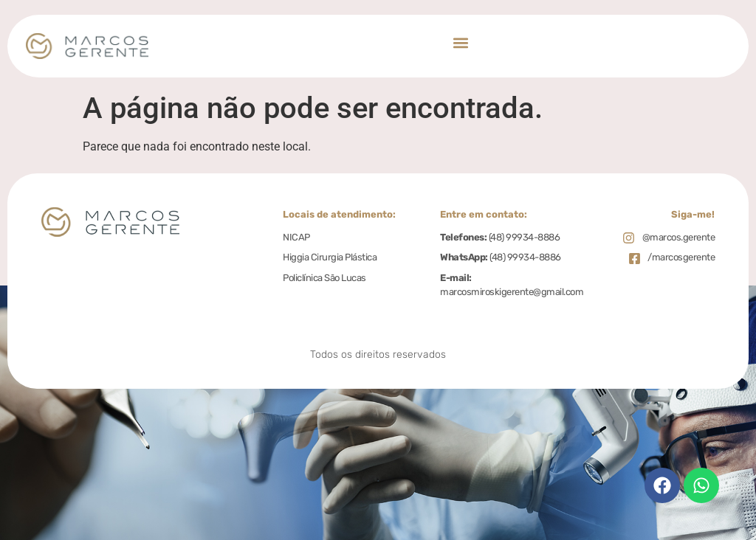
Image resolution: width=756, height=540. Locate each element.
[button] (461, 42)
